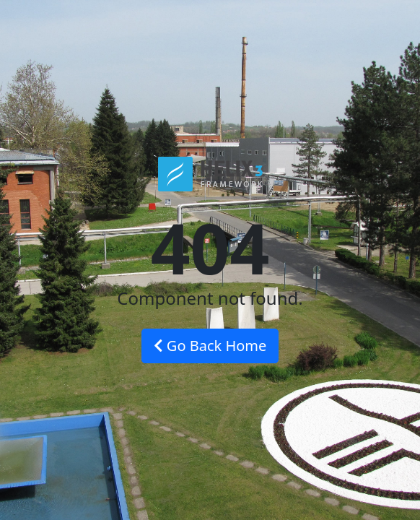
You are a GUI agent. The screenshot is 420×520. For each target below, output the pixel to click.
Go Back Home (210, 346)
